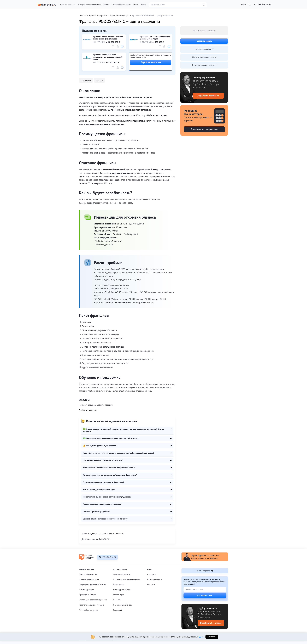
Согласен (212, 639)
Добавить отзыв (88, 410)
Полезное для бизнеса (122, 613)
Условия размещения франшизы (127, 587)
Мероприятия (119, 592)
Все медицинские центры (204, 65)
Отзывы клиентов (155, 587)
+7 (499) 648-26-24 (263, 6)
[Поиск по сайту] (178, 6)
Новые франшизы (204, 49)
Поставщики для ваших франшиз (93, 608)
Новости (117, 608)
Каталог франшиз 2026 (88, 582)
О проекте (151, 582)
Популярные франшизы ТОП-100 (93, 592)
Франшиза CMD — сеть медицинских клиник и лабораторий (155, 38)
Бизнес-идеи (118, 603)
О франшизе (86, 80)
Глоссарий (117, 618)
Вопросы (100, 80)
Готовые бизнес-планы (88, 618)
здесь (201, 639)
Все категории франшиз (89, 587)
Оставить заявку (204, 41)
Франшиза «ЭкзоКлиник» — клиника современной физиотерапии (108, 38)
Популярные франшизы (204, 57)
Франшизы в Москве (87, 603)
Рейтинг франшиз (86, 598)
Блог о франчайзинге (122, 598)
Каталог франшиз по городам (91, 613)
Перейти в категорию (151, 62)
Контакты (151, 592)
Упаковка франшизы (122, 582)
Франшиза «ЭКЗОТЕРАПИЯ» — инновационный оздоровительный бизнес (107, 57)
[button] (244, 6)
